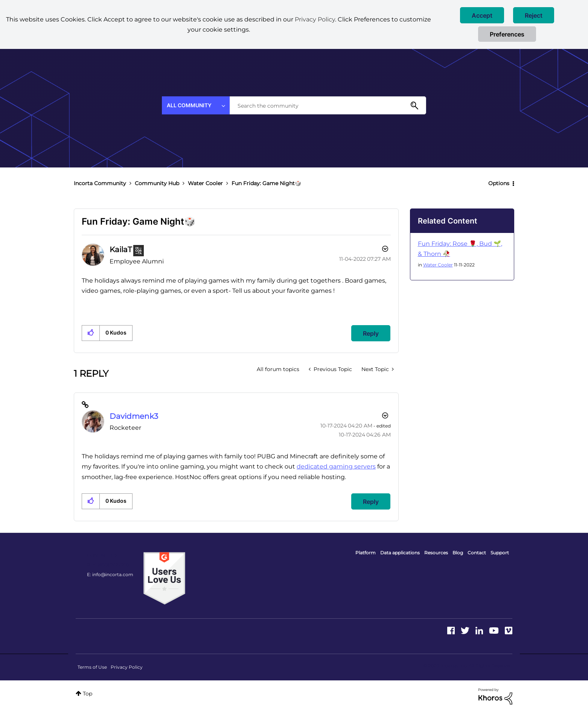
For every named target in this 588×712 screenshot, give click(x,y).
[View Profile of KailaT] (121, 250)
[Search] (328, 105)
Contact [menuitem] (477, 553)
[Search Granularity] (196, 105)
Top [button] (88, 694)
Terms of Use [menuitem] (92, 667)
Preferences (507, 34)
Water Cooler (205, 183)
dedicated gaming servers (336, 466)
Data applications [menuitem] (400, 553)
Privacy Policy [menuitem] (127, 667)
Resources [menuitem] (436, 553)
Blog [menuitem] (458, 553)
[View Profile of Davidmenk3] (134, 416)
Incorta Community (100, 183)
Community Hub (157, 183)
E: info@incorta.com (110, 574)
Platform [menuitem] (366, 553)
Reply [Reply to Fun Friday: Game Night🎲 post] (371, 333)
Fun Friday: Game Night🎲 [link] (266, 183)
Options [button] (499, 183)
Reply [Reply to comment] (371, 502)
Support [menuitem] (500, 553)
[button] (482, 15)
